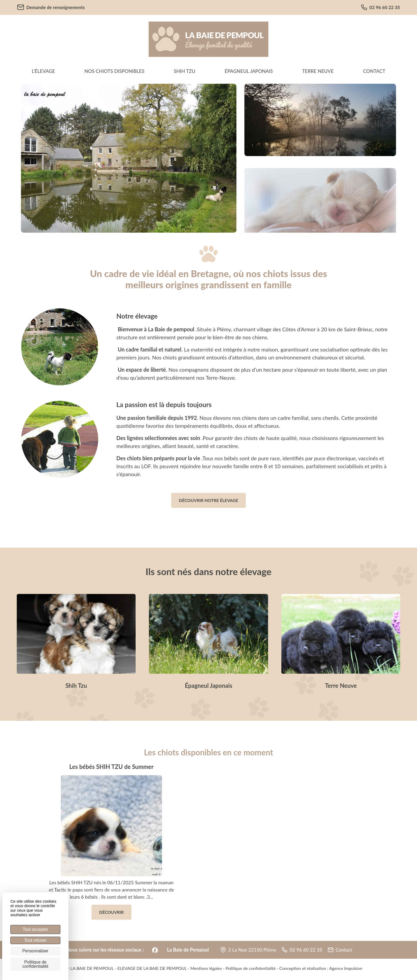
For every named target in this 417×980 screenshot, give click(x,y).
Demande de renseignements (51, 7)
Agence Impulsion (346, 968)
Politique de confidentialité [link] (35, 964)
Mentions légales (206, 968)
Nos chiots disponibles (114, 71)
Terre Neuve (318, 71)
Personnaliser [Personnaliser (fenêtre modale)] (35, 951)
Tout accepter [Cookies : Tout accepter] (35, 929)
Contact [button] (344, 950)
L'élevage (43, 71)
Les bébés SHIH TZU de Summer (111, 767)
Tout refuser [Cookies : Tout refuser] (35, 940)
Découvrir (112, 912)
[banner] (208, 39)
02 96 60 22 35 (380, 7)
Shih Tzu (184, 71)
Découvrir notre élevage (209, 500)
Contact (374, 71)
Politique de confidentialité (251, 968)
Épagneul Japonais (249, 71)
